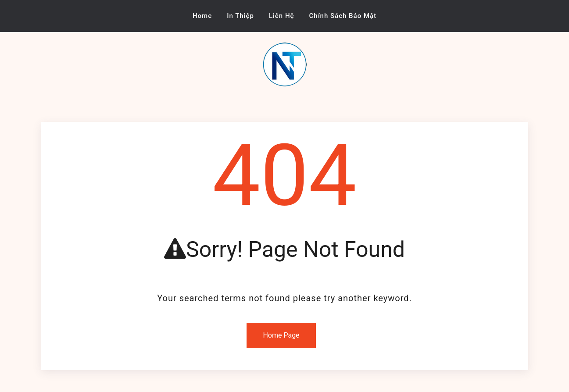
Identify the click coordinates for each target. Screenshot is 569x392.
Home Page (281, 335)
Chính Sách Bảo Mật (343, 16)
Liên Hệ (282, 16)
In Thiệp (240, 16)
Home (202, 16)
